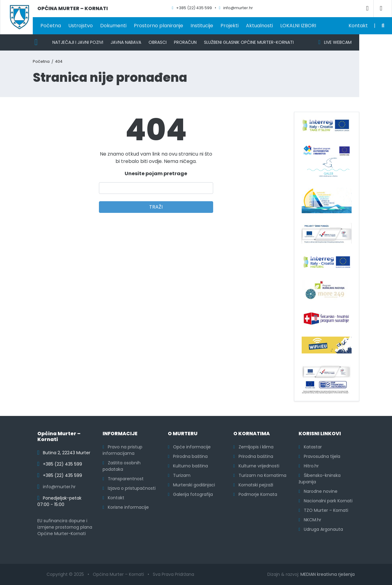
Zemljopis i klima (253, 447)
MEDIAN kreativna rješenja (328, 574)
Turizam (179, 475)
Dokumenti (113, 26)
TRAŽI (156, 207)
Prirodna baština (188, 456)
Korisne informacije (126, 507)
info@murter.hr (59, 487)
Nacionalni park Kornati (326, 501)
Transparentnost (123, 479)
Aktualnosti (259, 26)
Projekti (230, 26)
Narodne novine (318, 491)
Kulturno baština (188, 466)
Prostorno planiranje (158, 26)
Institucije (202, 26)
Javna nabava (126, 42)
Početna (51, 26)
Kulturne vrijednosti (256, 466)
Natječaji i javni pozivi (78, 42)
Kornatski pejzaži (253, 485)
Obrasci (158, 42)
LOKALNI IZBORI (298, 26)
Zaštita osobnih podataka (122, 466)
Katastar (310, 447)
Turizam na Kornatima (260, 475)
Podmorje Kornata (255, 494)
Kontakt (358, 26)
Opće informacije (189, 447)
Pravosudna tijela (319, 456)
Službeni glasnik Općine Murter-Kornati (249, 42)
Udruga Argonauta (321, 529)
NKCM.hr (310, 520)
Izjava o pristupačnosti (129, 488)
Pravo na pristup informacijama (123, 450)
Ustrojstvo (81, 26)
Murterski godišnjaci (191, 485)
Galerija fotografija (190, 494)
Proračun (185, 42)
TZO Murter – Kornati (323, 510)
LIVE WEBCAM (335, 42)
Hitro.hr (309, 466)
